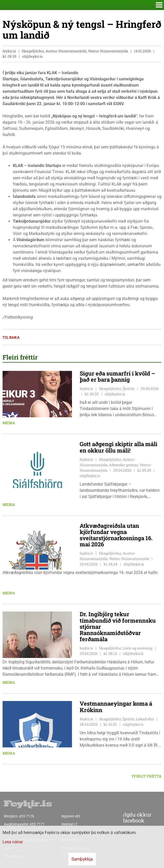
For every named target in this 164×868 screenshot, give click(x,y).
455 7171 (37, 824)
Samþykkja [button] (82, 859)
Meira (9, 423)
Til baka (11, 337)
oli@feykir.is (32, 56)
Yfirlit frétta (146, 776)
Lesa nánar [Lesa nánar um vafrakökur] (13, 842)
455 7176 (27, 816)
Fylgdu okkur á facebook (125, 818)
